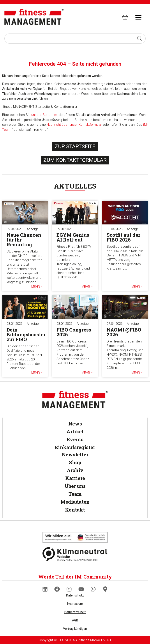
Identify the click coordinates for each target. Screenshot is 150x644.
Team (75, 494)
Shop (75, 462)
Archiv (75, 470)
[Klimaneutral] (75, 537)
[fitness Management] (34, 17)
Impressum (75, 604)
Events (75, 439)
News (75, 424)
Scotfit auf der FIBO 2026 (123, 237)
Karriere (75, 478)
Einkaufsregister (75, 447)
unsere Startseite (44, 115)
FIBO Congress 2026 (74, 332)
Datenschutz (75, 595)
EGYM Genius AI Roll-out (73, 237)
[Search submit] (139, 39)
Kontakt (75, 510)
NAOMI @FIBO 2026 (124, 332)
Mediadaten (75, 502)
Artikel (75, 431)
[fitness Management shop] (125, 17)
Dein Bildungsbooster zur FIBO (26, 334)
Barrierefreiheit (75, 612)
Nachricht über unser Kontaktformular (74, 125)
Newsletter (75, 454)
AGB (75, 620)
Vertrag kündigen (75, 629)
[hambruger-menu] (135, 17)
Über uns (75, 486)
